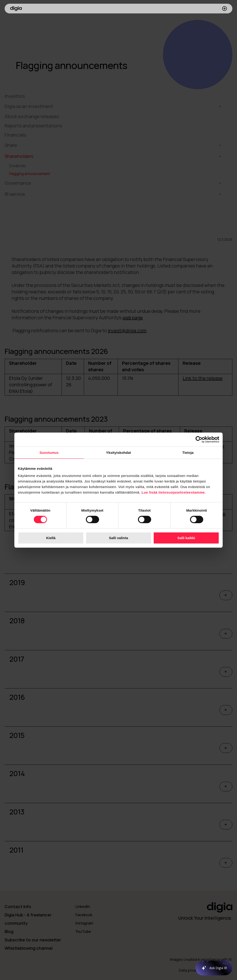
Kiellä (51, 538)
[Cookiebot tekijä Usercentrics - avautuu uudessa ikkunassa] (199, 439)
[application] (212, 968)
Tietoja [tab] (188, 453)
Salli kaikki (186, 538)
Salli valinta (119, 538)
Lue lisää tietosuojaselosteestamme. (174, 492)
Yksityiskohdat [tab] (118, 453)
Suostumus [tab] (49, 453)
